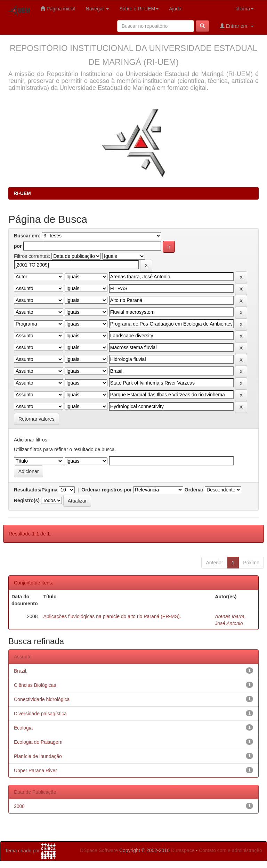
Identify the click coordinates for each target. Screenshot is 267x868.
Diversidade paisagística (40, 714)
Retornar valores (37, 419)
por (18, 246)
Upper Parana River (35, 770)
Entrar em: (237, 26)
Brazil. (21, 671)
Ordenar (194, 490)
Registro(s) (27, 500)
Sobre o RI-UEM (139, 9)
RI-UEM (22, 193)
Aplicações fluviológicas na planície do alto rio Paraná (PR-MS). (112, 616)
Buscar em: (27, 236)
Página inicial (58, 9)
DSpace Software (99, 850)
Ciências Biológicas (35, 685)
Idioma (244, 9)
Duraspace (183, 850)
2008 (19, 806)
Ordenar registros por (107, 490)
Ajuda (175, 9)
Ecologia (23, 728)
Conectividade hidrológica (42, 699)
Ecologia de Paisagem (38, 742)
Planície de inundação (38, 756)
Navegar (98, 9)
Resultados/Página (36, 490)
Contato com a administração (230, 850)
